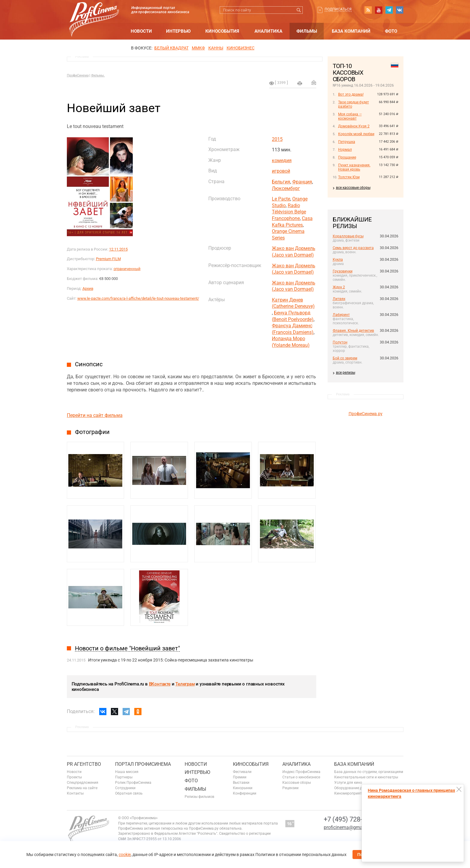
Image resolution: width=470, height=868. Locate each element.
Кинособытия (222, 31)
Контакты (75, 793)
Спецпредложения (83, 783)
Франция (302, 182)
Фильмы (307, 31)
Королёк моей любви (356, 134)
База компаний (351, 31)
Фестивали (242, 772)
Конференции (245, 793)
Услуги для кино (348, 783)
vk (400, 10)
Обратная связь (129, 793)
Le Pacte (281, 199)
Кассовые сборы (297, 783)
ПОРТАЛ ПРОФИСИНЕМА (143, 764)
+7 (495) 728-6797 (350, 819)
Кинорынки (243, 788)
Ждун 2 (339, 287)
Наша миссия (127, 772)
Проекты (74, 777)
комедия (282, 161)
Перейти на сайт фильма (95, 415)
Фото (391, 31)
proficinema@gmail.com (350, 827)
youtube (379, 10)
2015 (277, 139)
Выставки (241, 783)
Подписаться (338, 9)
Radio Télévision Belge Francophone (289, 212)
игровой (281, 171)
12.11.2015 (118, 249)
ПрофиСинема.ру (366, 414)
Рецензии (290, 788)
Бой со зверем (345, 358)
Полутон (340, 342)
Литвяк (339, 299)
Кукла (338, 260)
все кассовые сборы (353, 188)
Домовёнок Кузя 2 (354, 126)
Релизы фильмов (199, 797)
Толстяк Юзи (349, 177)
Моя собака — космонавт (350, 116)
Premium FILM (108, 259)
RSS (368, 10)
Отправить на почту (314, 82)
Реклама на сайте (82, 788)
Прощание (347, 157)
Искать (299, 10)
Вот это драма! (351, 94)
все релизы (346, 373)
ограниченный (127, 269)
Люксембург (286, 188)
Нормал (345, 150)
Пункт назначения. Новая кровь (354, 167)
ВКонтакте (160, 684)
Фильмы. (98, 75)
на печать (300, 83)
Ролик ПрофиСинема (133, 783)
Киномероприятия (350, 793)
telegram (389, 10)
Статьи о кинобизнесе (301, 777)
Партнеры (124, 777)
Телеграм (185, 684)
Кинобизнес (241, 48)
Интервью (178, 31)
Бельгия (281, 182)
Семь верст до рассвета (353, 248)
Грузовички (343, 271)
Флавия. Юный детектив (353, 331)
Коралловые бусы (348, 236)
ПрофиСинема (78, 75)
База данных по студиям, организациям (369, 772)
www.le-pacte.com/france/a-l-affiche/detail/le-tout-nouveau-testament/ (138, 298)
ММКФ (198, 48)
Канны (216, 48)
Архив (88, 288)
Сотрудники (125, 788)
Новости (141, 31)
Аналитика (268, 31)
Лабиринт (341, 315)
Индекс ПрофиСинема (301, 772)
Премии (240, 777)
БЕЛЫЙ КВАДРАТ (171, 48)
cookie (125, 855)
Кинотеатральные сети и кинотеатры (366, 777)
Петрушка (347, 142)
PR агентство (84, 764)
